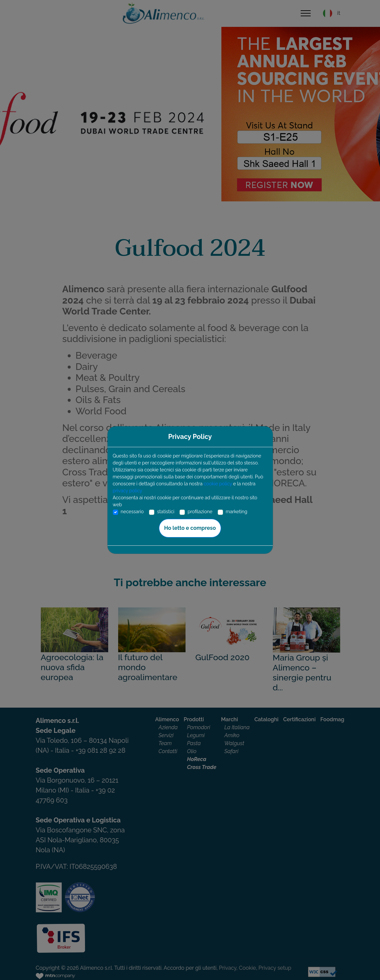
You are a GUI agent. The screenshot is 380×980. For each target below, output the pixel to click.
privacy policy (128, 491)
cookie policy (218, 484)
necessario (132, 512)
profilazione (200, 512)
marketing (236, 512)
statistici (166, 512)
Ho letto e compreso (190, 528)
